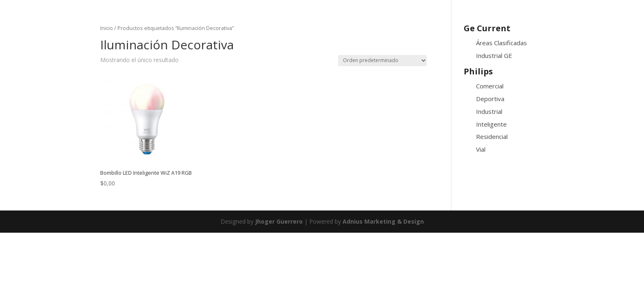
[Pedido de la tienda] (382, 61)
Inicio (107, 28)
